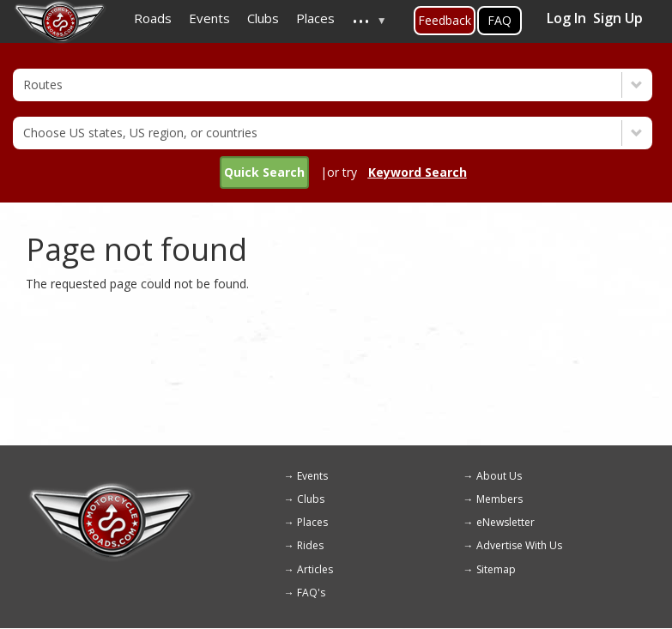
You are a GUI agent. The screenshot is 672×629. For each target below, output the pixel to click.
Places (312, 522)
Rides (310, 545)
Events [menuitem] (209, 18)
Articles (315, 569)
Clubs (311, 499)
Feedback (445, 20)
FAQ (499, 20)
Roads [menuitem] (153, 18)
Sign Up (618, 18)
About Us (499, 476)
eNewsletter (506, 522)
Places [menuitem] (315, 18)
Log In (566, 18)
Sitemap (496, 569)
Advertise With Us (519, 545)
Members (499, 499)
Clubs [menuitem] (263, 18)
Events (312, 476)
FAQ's (311, 593)
